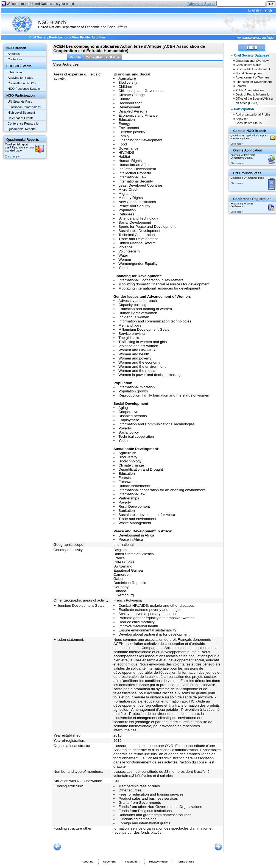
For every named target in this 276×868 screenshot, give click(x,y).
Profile (75, 57)
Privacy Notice (158, 862)
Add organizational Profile (253, 114)
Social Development (249, 73)
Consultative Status (103, 57)
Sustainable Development (253, 69)
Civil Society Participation (49, 37)
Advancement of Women (252, 77)
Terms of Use (186, 862)
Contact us (15, 59)
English (253, 10)
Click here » (12, 157)
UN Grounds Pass (20, 102)
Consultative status (248, 65)
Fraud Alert (132, 862)
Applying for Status (20, 78)
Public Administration (250, 90)
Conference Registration (24, 123)
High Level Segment (21, 113)
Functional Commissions (24, 107)
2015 (118, 735)
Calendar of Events (21, 118)
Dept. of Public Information (253, 94)
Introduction (16, 72)
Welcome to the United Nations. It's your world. (41, 4)
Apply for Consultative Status (249, 121)
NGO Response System (24, 89)
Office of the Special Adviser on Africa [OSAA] (254, 101)
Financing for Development (254, 82)
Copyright (109, 862)
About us (14, 54)
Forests (241, 86)
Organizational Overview (252, 61)
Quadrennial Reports (22, 129)
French (267, 10)
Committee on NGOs (22, 83)
